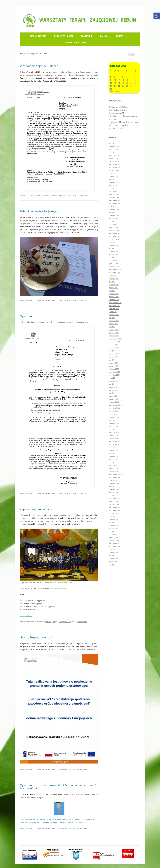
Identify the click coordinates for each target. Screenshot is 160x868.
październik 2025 (115, 164)
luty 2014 (112, 565)
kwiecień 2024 (114, 215)
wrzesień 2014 (114, 547)
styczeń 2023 (114, 261)
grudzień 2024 (114, 194)
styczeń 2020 (114, 363)
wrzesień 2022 (114, 273)
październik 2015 (115, 507)
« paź (112, 91)
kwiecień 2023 (114, 251)
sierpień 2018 (114, 411)
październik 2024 (115, 200)
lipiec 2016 (113, 480)
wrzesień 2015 (114, 510)
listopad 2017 (114, 438)
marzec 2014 (113, 562)
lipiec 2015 (113, 516)
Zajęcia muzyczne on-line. (36, 509)
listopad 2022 (114, 267)
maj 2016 (112, 486)
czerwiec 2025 (114, 176)
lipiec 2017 (113, 447)
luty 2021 (112, 327)
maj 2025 (112, 179)
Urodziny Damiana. (116, 128)
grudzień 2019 (114, 366)
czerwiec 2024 (114, 209)
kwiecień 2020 (114, 354)
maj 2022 (112, 282)
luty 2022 (112, 291)
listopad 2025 (114, 161)
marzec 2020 (113, 357)
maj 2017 (112, 453)
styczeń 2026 (114, 155)
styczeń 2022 (114, 294)
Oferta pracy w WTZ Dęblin (119, 107)
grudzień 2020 (114, 333)
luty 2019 (112, 393)
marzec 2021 (113, 324)
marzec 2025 (113, 185)
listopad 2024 (114, 197)
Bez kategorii (50, 196)
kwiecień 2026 (114, 146)
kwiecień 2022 (114, 285)
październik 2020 (115, 339)
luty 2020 (112, 360)
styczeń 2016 (114, 498)
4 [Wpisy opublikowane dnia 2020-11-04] (119, 77)
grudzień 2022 (114, 264)
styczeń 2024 (114, 224)
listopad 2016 (114, 471)
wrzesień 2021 (114, 306)
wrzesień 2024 (114, 203)
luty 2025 (112, 188)
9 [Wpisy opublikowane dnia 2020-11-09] (110, 80)
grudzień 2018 (114, 399)
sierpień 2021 (114, 309)
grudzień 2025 (114, 158)
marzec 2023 (113, 255)
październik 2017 (115, 441)
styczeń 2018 (114, 432)
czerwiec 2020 (114, 348)
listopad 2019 (114, 369)
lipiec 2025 (113, 173)
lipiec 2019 (113, 378)
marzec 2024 (113, 218)
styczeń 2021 (114, 330)
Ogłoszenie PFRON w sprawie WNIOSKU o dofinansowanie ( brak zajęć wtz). (58, 787)
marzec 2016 (113, 492)
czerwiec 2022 (114, 279)
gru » (118, 91)
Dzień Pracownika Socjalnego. (39, 211)
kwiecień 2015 (114, 525)
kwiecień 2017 (114, 456)
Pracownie (87, 36)
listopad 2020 (114, 336)
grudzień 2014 (114, 537)
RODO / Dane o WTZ (64, 36)
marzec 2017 (113, 459)
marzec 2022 (113, 288)
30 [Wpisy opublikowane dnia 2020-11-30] (111, 89)
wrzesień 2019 (114, 375)
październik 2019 (115, 372)
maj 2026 (112, 143)
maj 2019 (112, 384)
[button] (157, 16)
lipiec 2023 (113, 242)
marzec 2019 (113, 390)
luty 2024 (112, 221)
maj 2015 (112, 522)
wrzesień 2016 (114, 477)
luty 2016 (112, 495)
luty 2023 (112, 258)
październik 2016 (115, 474)
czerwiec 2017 (114, 450)
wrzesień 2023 (114, 236)
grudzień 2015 (114, 501)
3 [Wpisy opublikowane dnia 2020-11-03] (115, 77)
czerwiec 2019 (114, 381)
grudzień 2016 (114, 468)
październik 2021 (115, 303)
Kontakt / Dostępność (76, 43)
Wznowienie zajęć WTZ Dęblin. (39, 66)
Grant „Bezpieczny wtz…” (36, 637)
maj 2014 (112, 556)
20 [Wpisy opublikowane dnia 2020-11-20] (127, 83)
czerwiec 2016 (114, 483)
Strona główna (38, 36)
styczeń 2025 (114, 191)
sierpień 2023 (114, 239)
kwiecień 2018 (114, 423)
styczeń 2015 (114, 534)
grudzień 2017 (114, 435)
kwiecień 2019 (114, 387)
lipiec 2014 (113, 550)
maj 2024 (112, 212)
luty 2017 (112, 462)
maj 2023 (112, 248)
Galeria (119, 36)
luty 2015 (112, 531)
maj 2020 (112, 351)
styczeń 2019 (114, 396)
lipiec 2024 (113, 206)
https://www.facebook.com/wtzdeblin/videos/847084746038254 (46, 582)
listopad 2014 (114, 540)
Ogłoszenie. (27, 316)
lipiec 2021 (113, 312)
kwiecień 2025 (114, 182)
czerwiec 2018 (114, 417)
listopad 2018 (114, 402)
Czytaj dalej (26, 616)
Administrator (83, 196)
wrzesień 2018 (114, 408)
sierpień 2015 (114, 513)
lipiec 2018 (113, 414)
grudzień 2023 (114, 227)
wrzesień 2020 (114, 342)
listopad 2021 (114, 300)
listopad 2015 (114, 504)
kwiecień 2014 (114, 559)
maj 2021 (112, 318)
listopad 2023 (114, 230)
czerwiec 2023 (114, 245)
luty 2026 (112, 152)
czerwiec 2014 (114, 553)
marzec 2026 (113, 149)
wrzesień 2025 (114, 167)
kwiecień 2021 (114, 321)
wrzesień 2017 (114, 444)
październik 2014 (115, 544)
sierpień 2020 (114, 345)
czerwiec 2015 (114, 519)
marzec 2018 (113, 426)
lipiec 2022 (113, 276)
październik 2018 (115, 405)
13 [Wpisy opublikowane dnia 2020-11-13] (127, 80)
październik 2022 (115, 270)
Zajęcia (104, 36)
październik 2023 (115, 233)
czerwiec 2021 (114, 315)
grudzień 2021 (114, 297)
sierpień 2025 (114, 170)
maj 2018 (112, 420)
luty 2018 (112, 429)
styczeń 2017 (114, 465)
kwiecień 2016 (114, 489)
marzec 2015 (113, 528)
